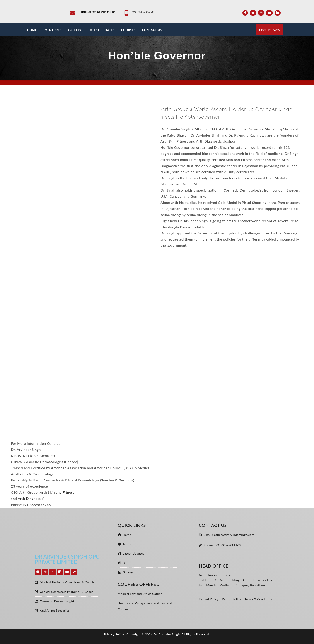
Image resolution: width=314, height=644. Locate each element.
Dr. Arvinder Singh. (167, 634)
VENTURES (53, 30)
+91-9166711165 (143, 12)
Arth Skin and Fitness (57, 492)
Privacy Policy (114, 634)
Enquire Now (270, 30)
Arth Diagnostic (30, 498)
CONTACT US (152, 30)
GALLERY (75, 30)
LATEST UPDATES (101, 30)
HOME (32, 30)
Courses (128, 30)
